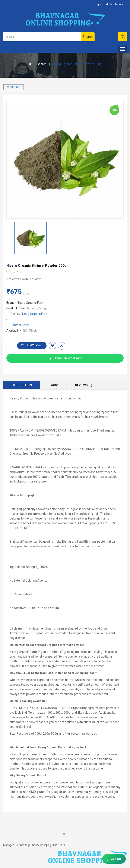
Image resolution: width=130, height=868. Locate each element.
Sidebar (14, 87)
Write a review (31, 279)
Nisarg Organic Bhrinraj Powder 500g (77, 64)
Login (98, 4)
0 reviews (13, 279)
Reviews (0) (84, 385)
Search (42, 64)
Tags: (53, 385)
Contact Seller (20, 325)
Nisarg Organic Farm (31, 303)
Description (22, 385)
